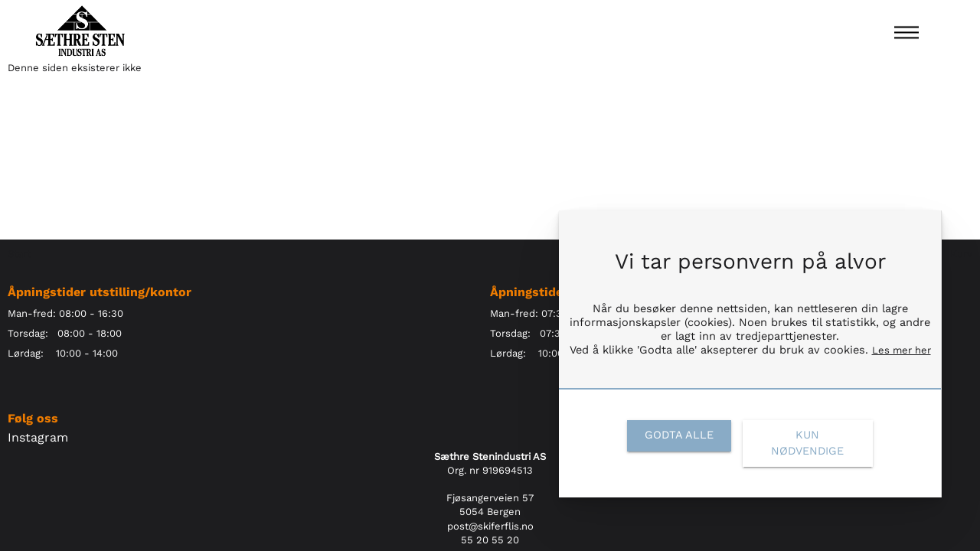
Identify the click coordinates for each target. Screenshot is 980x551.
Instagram (38, 437)
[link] (679, 435)
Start (19, 254)
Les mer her (902, 350)
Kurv (961, 254)
